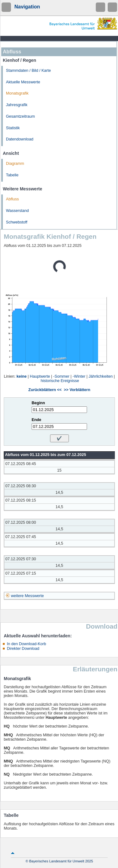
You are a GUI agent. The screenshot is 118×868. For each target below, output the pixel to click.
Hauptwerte (40, 376)
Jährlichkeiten (101, 376)
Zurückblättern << (45, 390)
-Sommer (61, 376)
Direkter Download (23, 649)
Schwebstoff (17, 222)
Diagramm (15, 164)
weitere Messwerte (27, 596)
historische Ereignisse (60, 381)
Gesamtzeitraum (20, 116)
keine (22, 376)
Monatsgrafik (17, 93)
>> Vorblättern (77, 390)
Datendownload (20, 139)
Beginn (38, 403)
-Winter (79, 376)
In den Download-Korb (26, 644)
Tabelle (12, 175)
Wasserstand (17, 211)
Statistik (13, 128)
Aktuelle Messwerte (23, 82)
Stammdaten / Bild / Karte (28, 71)
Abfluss (12, 199)
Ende (36, 420)
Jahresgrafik (17, 105)
